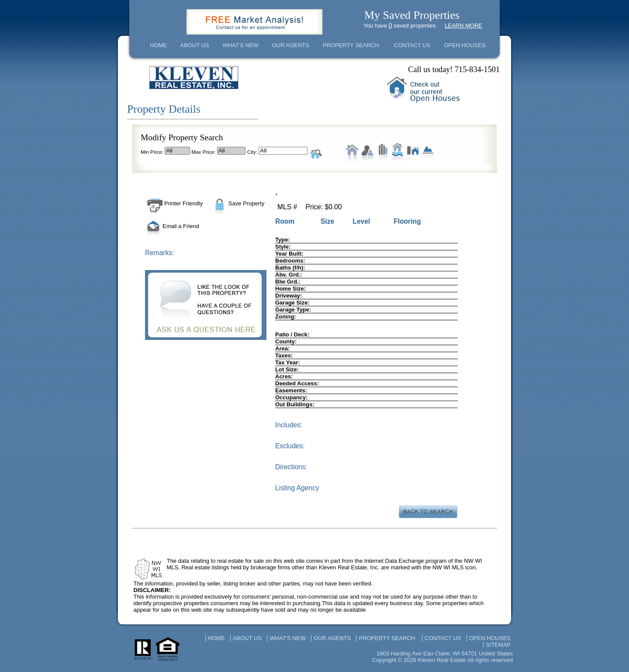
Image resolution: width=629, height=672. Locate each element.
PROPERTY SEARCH (351, 45)
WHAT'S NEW (240, 45)
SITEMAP (498, 645)
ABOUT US (194, 45)
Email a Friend (172, 226)
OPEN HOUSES (465, 45)
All (177, 151)
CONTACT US (412, 45)
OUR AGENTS (291, 45)
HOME (158, 45)
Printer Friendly (174, 203)
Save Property (238, 203)
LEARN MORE (463, 26)
